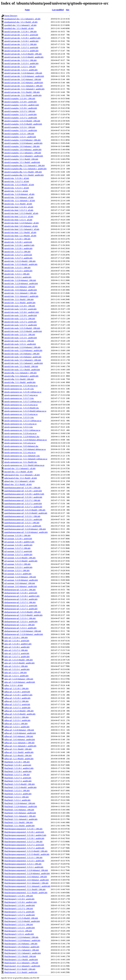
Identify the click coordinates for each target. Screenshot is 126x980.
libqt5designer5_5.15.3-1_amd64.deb (19, 934)
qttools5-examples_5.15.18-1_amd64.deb (21, 108)
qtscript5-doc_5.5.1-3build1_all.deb (18, 472)
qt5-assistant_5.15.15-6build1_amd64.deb (21, 561)
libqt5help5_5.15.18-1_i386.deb (17, 762)
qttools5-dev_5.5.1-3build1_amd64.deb (20, 303)
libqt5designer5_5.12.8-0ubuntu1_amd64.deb (22, 940)
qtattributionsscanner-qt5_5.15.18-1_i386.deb (22, 488)
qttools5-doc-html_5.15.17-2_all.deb (19, 210)
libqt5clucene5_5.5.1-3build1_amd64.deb (21, 972)
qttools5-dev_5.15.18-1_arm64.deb (18, 242)
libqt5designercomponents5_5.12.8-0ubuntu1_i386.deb (26, 870)
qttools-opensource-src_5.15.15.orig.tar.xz (21, 405)
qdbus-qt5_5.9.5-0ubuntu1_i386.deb (19, 736)
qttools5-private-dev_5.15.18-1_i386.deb (20, 32)
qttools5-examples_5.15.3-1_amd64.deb (20, 137)
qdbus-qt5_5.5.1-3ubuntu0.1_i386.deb (19, 743)
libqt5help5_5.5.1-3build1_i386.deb (19, 822)
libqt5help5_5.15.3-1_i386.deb (16, 797)
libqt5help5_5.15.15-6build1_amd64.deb (20, 787)
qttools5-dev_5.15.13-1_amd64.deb (18, 271)
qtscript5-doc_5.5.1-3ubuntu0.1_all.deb (20, 468)
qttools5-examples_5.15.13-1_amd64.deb (21, 130)
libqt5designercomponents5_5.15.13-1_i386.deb (23, 858)
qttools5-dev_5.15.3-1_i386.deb (17, 274)
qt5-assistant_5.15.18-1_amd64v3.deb (19, 542)
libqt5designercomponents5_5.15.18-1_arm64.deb (24, 832)
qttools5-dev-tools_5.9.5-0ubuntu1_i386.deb (22, 354)
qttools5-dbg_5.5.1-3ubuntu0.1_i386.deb (20, 373)
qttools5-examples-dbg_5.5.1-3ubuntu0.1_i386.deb (24, 166)
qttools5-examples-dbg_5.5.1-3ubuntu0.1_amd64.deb (25, 169)
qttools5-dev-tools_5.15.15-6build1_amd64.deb (23, 331)
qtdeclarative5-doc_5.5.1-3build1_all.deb (21, 478)
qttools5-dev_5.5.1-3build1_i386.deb (19, 299)
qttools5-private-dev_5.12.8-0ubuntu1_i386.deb (23, 73)
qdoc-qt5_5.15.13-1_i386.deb (16, 666)
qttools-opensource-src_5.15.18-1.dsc (19, 389)
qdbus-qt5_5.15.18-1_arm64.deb (17, 692)
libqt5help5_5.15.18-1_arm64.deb (18, 765)
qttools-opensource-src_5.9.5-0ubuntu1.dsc (21, 446)
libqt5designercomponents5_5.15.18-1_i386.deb (23, 829)
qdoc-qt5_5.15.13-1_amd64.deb (17, 669)
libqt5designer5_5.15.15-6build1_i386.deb (21, 918)
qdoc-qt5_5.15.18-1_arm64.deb (17, 641)
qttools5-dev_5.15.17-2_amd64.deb (18, 258)
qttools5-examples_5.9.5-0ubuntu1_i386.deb (22, 146)
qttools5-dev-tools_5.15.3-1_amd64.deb (20, 344)
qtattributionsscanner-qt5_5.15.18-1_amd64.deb (23, 497)
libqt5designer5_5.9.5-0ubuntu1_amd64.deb (22, 947)
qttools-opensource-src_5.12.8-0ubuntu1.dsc (22, 437)
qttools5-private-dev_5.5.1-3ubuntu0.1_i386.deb (23, 86)
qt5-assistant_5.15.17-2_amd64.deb (18, 555)
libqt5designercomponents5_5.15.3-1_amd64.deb (24, 867)
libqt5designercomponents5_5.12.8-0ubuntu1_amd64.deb (27, 873)
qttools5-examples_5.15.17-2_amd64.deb (21, 118)
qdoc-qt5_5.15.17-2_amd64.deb (17, 657)
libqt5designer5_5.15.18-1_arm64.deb (19, 899)
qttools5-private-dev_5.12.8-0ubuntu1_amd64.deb (24, 76)
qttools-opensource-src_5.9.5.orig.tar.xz (20, 443)
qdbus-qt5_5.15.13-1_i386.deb (16, 717)
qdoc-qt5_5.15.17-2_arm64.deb (17, 653)
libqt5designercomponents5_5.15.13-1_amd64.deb (24, 861)
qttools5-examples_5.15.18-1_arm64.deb (20, 102)
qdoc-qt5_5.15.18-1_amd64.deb (17, 647)
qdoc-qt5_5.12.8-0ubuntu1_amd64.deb (20, 682)
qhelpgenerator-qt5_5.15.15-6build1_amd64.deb (23, 615)
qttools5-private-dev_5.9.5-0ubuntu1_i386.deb (23, 79)
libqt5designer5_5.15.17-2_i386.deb (19, 909)
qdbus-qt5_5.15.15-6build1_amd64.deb (20, 714)
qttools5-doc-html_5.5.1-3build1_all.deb (20, 232)
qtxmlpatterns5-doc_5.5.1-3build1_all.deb (21, 22)
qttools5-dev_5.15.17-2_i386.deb (17, 252)
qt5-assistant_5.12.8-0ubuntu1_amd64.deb (21, 580)
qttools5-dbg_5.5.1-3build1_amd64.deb (20, 382)
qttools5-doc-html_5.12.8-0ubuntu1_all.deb (22, 223)
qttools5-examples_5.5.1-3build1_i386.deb (21, 159)
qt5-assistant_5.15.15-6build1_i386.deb (20, 558)
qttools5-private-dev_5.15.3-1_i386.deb (20, 67)
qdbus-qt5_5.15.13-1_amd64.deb (17, 720)
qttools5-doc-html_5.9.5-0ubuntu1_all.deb (21, 226)
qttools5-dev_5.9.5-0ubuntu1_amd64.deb (21, 290)
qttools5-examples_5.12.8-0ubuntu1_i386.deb (22, 140)
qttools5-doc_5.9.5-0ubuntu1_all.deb (19, 197)
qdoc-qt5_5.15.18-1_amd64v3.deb (18, 644)
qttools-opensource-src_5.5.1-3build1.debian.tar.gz (24, 465)
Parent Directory (11, 16)
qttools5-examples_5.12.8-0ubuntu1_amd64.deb (23, 143)
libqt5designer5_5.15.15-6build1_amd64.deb (22, 921)
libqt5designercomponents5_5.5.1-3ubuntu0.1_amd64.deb (27, 886)
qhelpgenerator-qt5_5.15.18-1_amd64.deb (21, 599)
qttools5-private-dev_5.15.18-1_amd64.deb (21, 41)
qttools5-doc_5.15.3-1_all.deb (16, 191)
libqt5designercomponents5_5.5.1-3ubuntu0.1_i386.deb (26, 883)
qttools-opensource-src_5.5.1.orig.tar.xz (20, 453)
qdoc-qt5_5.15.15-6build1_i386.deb (19, 660)
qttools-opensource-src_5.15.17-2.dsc (19, 398)
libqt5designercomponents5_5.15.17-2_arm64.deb (24, 845)
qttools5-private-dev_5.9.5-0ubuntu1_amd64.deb (24, 83)
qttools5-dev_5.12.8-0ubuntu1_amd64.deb (21, 284)
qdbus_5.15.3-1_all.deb (14, 685)
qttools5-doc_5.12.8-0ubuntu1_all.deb (19, 194)
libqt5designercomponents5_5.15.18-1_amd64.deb (24, 838)
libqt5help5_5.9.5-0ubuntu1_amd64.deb (20, 813)
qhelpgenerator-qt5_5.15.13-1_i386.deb (20, 618)
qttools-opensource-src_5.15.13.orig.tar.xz (21, 414)
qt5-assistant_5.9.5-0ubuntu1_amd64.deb (21, 586)
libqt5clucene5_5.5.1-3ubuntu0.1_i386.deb (21, 963)
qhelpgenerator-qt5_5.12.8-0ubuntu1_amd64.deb (24, 634)
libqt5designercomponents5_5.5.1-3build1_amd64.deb (26, 893)
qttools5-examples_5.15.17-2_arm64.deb (20, 114)
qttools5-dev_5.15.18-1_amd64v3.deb (19, 245)
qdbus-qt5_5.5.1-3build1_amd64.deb (19, 752)
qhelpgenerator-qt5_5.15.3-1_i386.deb (19, 625)
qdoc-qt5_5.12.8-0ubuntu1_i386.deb (19, 679)
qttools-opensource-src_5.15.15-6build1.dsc (22, 408)
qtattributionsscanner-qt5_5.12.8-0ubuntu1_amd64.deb (26, 532)
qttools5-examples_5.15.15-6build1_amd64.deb (23, 124)
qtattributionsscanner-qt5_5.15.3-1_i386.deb (22, 523)
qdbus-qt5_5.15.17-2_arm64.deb (17, 704)
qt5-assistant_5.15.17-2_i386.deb (17, 548)
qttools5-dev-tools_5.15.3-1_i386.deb (19, 341)
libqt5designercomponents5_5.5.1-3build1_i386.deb (25, 889)
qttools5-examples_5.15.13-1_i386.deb (20, 127)
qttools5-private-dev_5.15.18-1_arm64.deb (21, 35)
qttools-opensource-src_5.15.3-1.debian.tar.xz (22, 430)
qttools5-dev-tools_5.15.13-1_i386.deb (20, 335)
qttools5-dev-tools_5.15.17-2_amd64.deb (21, 325)
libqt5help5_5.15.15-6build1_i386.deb (20, 784)
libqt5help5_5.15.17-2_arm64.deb (18, 778)
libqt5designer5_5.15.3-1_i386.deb (18, 931)
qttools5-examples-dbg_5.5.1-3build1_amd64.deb (24, 175)
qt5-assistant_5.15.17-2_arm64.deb (18, 551)
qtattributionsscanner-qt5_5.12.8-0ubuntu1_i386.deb (25, 529)
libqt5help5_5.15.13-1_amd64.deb (18, 794)
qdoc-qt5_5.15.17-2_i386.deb (16, 650)
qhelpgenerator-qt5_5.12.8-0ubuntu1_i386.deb (23, 631)
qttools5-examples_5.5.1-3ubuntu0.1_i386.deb (23, 153)
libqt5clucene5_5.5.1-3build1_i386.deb (20, 969)
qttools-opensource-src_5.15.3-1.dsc (19, 427)
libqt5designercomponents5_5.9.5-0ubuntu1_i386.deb (26, 877)
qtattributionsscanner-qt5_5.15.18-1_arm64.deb (23, 491)
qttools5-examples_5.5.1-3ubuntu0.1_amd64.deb (24, 156)
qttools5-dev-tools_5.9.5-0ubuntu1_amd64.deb (23, 357)
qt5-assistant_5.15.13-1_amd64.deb (18, 567)
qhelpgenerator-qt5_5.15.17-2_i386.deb (20, 602)
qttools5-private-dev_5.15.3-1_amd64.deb (21, 70)
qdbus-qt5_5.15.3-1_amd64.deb (17, 727)
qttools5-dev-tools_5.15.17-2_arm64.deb (20, 322)
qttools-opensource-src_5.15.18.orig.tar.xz (21, 386)
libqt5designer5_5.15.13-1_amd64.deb (20, 928)
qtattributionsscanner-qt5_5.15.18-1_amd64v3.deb (24, 494)
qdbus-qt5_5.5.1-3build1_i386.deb (18, 749)
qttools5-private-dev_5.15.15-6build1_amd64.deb (24, 57)
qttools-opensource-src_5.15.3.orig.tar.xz (20, 424)
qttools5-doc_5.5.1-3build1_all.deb (18, 204)
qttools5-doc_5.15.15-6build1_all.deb (19, 185)
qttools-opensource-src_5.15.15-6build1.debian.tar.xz (25, 411)
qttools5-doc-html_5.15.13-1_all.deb (19, 217)
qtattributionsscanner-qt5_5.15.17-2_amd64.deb (23, 507)
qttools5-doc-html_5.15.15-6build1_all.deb (21, 213)
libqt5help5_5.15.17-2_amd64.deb (18, 781)
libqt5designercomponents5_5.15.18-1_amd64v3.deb (25, 835)
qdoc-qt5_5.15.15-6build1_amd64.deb (19, 663)
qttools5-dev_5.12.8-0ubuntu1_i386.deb (20, 280)
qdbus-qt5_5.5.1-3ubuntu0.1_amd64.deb (20, 746)
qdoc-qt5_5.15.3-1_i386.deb (16, 673)
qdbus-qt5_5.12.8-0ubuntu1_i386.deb (19, 730)
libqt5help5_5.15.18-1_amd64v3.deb (19, 768)
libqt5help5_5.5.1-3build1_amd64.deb (19, 826)
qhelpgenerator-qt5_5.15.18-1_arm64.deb (21, 593)
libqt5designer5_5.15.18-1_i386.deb (19, 896)
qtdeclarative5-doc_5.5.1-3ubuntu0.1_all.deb (22, 475)
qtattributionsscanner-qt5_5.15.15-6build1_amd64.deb (26, 513)
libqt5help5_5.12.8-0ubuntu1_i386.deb (20, 803)
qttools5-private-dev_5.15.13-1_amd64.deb (21, 63)
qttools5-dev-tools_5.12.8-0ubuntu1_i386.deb (22, 347)
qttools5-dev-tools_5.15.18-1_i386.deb (20, 306)
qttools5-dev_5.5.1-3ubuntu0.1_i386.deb (20, 293)
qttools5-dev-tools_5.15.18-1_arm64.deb (20, 309)
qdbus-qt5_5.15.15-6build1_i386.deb (19, 711)
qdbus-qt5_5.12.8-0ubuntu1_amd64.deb (20, 733)
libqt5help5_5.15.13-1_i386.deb (17, 791)
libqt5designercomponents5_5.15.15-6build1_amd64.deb (27, 854)
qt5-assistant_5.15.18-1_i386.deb (17, 535)
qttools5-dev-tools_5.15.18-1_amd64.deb (21, 315)
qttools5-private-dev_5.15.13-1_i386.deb (20, 60)
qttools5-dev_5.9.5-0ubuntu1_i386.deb (20, 287)
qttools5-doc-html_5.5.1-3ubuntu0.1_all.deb (22, 229)
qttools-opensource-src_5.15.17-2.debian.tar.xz (23, 402)
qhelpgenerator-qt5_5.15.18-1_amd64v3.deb (22, 596)
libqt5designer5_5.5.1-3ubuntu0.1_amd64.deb (23, 953)
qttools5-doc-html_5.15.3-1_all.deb (18, 220)
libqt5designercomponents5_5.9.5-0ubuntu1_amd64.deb (27, 880)
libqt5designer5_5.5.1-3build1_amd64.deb (21, 960)
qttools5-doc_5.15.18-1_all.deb (17, 178)
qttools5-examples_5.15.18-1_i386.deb (20, 99)
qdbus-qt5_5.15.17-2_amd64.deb (17, 708)
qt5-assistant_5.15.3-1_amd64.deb (18, 574)
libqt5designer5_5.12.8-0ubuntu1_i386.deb (21, 937)
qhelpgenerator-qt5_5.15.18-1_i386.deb (20, 590)
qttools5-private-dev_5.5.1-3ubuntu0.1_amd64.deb (24, 89)
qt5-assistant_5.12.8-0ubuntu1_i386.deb (20, 577)
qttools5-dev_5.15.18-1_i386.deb (17, 239)
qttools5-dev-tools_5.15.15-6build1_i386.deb (22, 328)
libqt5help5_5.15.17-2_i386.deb (17, 775)
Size (68, 10)
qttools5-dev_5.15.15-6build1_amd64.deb (21, 264)
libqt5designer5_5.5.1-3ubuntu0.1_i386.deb (22, 950)
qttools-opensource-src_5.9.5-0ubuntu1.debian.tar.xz (25, 449)
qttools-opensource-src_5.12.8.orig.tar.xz (20, 433)
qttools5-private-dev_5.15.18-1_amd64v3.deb (22, 38)
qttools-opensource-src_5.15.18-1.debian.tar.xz (23, 392)
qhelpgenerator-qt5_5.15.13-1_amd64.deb (21, 622)
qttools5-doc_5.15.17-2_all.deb (17, 181)
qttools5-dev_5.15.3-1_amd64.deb (18, 277)
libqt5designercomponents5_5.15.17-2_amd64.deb (24, 848)
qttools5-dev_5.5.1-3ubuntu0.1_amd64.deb (21, 296)
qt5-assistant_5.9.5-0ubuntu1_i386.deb (20, 583)
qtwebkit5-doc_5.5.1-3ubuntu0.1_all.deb (20, 25)
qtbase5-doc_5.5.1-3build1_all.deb (18, 484)
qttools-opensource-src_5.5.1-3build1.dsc (21, 462)
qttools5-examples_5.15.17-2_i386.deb (20, 111)
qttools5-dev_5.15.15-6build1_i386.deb (20, 261)
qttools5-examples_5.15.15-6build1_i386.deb (22, 121)
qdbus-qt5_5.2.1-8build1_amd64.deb (19, 759)
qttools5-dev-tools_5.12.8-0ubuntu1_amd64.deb (23, 350)
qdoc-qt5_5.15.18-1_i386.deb (16, 637)
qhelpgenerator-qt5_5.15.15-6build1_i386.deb (22, 612)
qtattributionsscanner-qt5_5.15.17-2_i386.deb (22, 500)
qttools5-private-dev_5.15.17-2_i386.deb (20, 44)
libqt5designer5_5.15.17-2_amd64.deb (20, 915)
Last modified (58, 10)
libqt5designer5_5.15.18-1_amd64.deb (20, 905)
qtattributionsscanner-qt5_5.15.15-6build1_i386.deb (25, 510)
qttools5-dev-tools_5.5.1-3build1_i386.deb (21, 366)
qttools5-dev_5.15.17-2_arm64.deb (18, 255)
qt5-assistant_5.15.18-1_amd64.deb (18, 545)
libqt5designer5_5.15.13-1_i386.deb (19, 924)
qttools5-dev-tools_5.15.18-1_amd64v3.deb (22, 312)
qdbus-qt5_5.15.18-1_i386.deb (16, 689)
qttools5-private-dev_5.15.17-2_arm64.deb (21, 48)
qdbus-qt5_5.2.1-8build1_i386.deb (18, 755)
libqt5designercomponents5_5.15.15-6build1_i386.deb (26, 851)
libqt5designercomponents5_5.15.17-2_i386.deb (23, 842)
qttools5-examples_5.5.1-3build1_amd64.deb (22, 162)
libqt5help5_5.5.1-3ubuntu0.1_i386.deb (20, 816)
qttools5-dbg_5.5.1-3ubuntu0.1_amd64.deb (21, 376)
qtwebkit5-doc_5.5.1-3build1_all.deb (19, 28)
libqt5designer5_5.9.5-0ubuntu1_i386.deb (21, 944)
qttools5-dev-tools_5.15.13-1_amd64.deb (21, 338)
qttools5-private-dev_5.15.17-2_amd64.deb (21, 51)
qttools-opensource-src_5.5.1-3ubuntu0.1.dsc (22, 456)
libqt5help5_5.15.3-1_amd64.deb (17, 800)
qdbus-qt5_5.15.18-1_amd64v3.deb (18, 695)
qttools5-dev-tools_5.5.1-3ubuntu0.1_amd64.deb (24, 363)
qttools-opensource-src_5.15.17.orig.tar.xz (21, 395)
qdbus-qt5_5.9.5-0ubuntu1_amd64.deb (20, 740)
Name (27, 10)
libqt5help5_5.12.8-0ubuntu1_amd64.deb (21, 807)
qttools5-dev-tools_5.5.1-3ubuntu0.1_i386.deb (23, 360)
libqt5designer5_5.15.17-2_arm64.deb (19, 912)
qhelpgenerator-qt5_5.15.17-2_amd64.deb (21, 609)
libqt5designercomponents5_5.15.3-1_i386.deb (23, 864)
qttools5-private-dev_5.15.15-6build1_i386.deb (23, 54)
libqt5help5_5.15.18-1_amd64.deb (18, 771)
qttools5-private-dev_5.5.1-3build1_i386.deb (22, 92)
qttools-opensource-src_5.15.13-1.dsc (19, 417)
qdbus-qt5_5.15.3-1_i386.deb (16, 724)
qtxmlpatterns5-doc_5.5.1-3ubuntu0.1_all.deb (22, 19)
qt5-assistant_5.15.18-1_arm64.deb (18, 539)
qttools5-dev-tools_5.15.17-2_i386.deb (20, 319)
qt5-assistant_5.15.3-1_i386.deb (17, 571)
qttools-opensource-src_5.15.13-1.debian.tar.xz (23, 421)
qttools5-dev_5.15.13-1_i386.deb (17, 268)
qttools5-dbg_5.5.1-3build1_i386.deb (19, 379)
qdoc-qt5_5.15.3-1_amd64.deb (16, 676)
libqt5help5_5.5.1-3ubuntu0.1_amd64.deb (21, 819)
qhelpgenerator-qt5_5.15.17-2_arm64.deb (21, 606)
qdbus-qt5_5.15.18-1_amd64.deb (17, 698)
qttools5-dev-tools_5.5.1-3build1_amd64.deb (22, 370)
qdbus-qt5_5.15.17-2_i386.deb (16, 701)
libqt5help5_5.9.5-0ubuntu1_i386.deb (19, 810)
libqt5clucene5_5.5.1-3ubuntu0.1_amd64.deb (22, 966)
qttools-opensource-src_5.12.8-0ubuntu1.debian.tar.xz (26, 440)
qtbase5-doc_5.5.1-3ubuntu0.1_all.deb (19, 481)
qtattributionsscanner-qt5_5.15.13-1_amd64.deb (23, 519)
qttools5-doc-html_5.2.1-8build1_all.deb (20, 236)
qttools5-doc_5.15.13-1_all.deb (17, 188)
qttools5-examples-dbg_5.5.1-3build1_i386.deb (23, 172)
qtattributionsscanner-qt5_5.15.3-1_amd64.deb (23, 526)
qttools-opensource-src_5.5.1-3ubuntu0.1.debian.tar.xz (26, 459)
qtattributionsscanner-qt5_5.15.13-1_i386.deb (22, 516)
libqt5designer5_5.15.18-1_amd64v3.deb (21, 902)
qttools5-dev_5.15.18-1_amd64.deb (18, 248)
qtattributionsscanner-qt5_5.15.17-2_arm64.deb (23, 504)
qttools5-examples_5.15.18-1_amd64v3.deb (22, 105)
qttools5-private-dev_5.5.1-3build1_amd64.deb (23, 95)
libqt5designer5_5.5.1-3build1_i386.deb (20, 956)
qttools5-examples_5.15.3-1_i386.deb (19, 134)
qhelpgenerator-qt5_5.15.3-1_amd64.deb (20, 628)
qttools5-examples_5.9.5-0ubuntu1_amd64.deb (23, 150)
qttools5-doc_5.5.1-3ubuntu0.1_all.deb (20, 201)
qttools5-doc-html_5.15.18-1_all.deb (19, 207)
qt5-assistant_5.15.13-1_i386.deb (17, 564)
